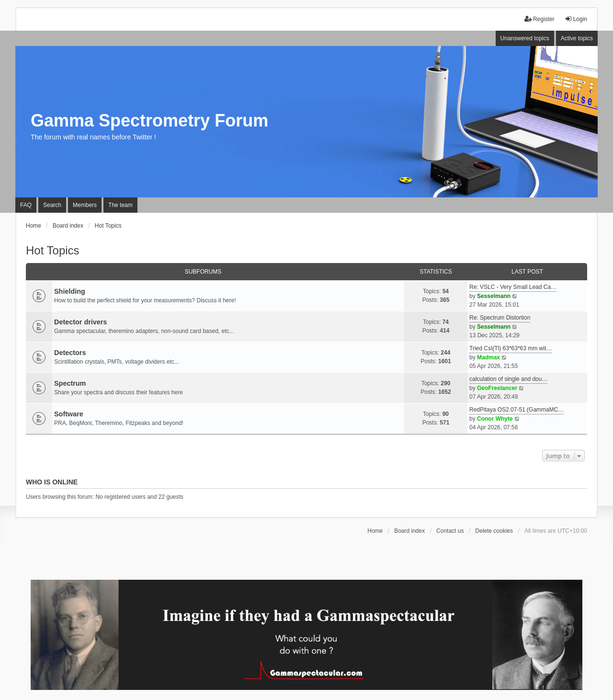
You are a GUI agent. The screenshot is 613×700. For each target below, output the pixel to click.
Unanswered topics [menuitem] (525, 38)
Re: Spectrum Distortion (500, 318)
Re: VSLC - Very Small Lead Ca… (513, 287)
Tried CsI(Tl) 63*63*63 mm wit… (511, 348)
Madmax (488, 357)
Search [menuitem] (52, 205)
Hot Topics (53, 250)
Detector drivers (80, 322)
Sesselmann (494, 296)
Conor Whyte (495, 419)
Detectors (70, 353)
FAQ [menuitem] (26, 205)
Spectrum (70, 383)
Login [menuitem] (576, 19)
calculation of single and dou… (508, 379)
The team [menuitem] (120, 205)
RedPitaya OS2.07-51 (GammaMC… (517, 410)
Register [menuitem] (539, 19)
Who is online (52, 482)
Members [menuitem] (85, 205)
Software (69, 414)
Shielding (70, 291)
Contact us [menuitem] (450, 531)
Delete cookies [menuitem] (494, 531)
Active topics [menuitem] (577, 38)
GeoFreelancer (497, 388)
